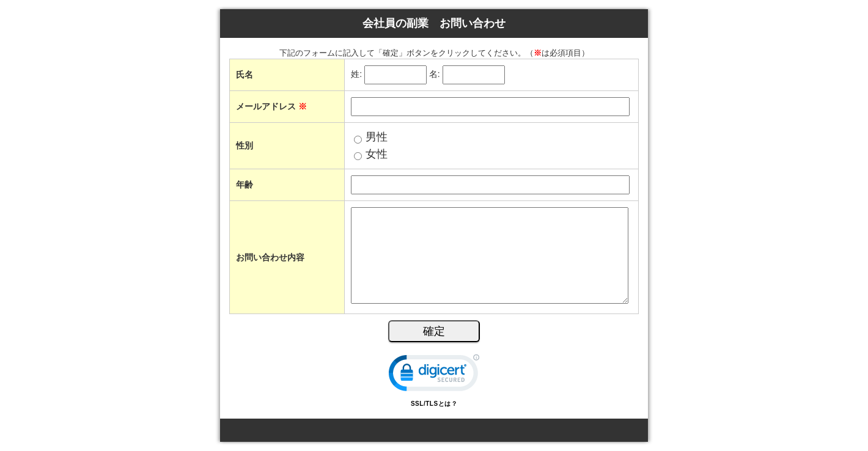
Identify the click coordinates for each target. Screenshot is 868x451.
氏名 (245, 75)
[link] (434, 376)
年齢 (245, 185)
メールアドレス (271, 106)
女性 (377, 154)
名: (435, 75)
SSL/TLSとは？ (434, 404)
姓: (356, 75)
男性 (377, 137)
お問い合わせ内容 (270, 257)
